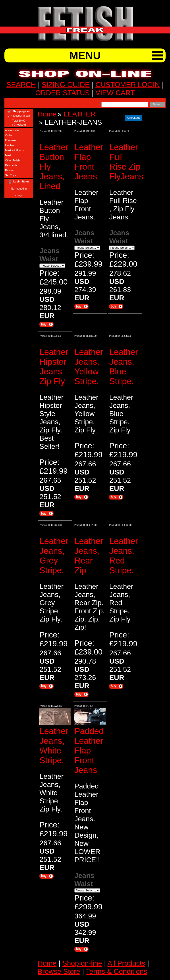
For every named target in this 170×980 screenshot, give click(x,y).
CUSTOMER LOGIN (128, 85)
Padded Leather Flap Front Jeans (89, 750)
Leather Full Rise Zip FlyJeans (126, 162)
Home (47, 114)
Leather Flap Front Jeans (89, 162)
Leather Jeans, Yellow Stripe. (89, 367)
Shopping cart (21, 111)
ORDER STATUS (62, 93)
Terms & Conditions (117, 971)
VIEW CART (115, 93)
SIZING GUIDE (66, 85)
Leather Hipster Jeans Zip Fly (54, 367)
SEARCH (21, 85)
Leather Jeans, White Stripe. (54, 746)
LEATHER (80, 114)
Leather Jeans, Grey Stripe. (54, 556)
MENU (85, 55)
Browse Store (59, 971)
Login (20, 195)
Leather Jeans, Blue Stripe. (124, 367)
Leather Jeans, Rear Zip (89, 556)
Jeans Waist (49, 255)
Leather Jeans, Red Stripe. (124, 556)
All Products (126, 963)
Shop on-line (82, 963)
